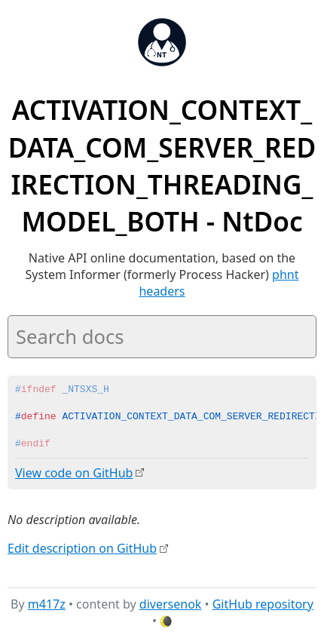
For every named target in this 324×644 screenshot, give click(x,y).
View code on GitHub (74, 473)
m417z (47, 603)
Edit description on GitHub (82, 547)
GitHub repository (263, 603)
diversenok (171, 603)
